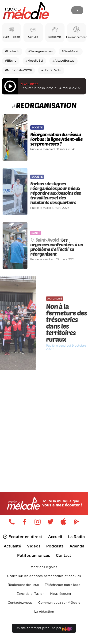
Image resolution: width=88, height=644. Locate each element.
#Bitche (11, 61)
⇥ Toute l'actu (51, 70)
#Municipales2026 (18, 70)
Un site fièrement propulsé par (44, 629)
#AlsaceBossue (63, 61)
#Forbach (12, 51)
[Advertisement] (44, 421)
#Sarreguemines (40, 51)
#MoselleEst (34, 61)
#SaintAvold (71, 51)
